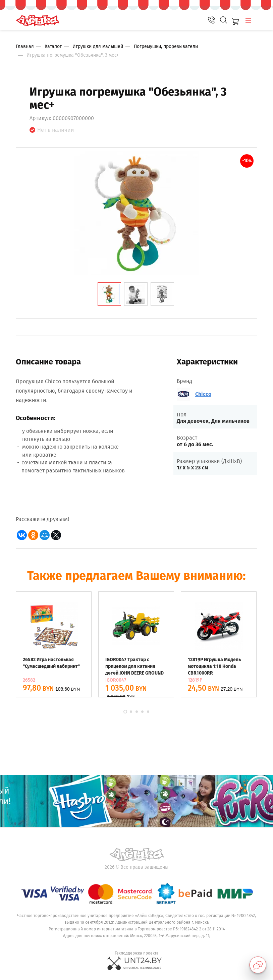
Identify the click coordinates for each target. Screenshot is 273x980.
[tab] (109, 294)
